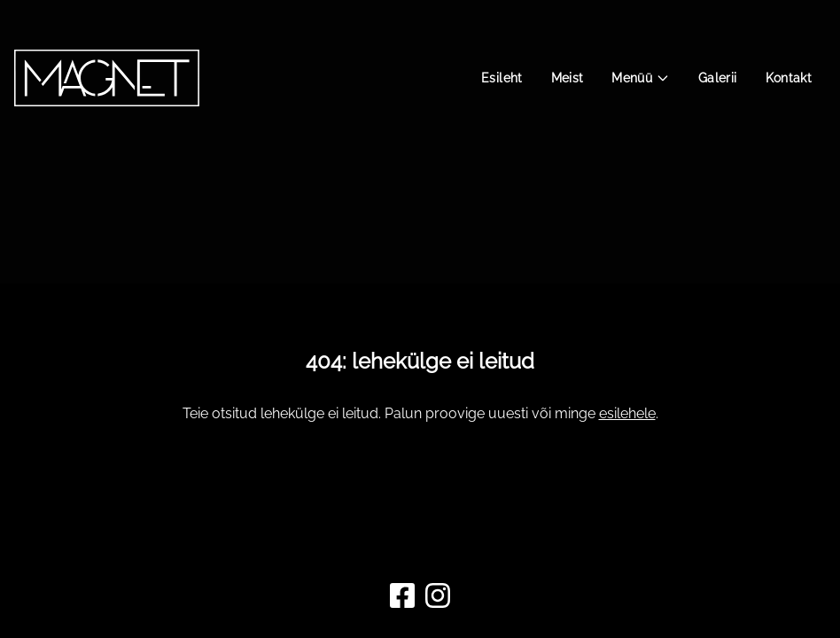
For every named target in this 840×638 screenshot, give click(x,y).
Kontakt (789, 78)
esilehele (627, 413)
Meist (568, 78)
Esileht (502, 78)
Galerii (717, 78)
